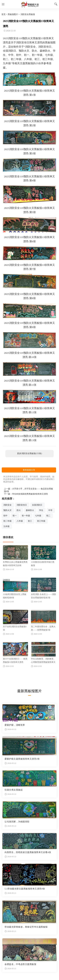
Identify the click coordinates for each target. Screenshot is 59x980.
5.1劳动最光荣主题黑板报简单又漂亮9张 (25, 889)
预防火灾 (7, 510)
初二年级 (7, 521)
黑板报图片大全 (29, 4)
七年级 (38, 516)
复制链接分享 (29, 470)
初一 (15, 516)
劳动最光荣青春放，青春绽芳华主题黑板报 (26, 927)
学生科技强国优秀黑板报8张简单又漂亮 (30, 494)
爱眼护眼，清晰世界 (15, 725)
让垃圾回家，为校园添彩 (17, 822)
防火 (19, 510)
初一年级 (26, 516)
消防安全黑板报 (28, 14)
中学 (50, 510)
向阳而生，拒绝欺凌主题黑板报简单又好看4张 (28, 852)
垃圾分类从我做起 (14, 790)
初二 (48, 516)
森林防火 (30, 510)
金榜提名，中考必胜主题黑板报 (20, 964)
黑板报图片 (13, 14)
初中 (5, 516)
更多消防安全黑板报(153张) (29, 453)
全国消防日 (37, 505)
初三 (30, 521)
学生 (41, 510)
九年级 (6, 526)
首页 (4, 14)
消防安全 (7, 505)
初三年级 (41, 521)
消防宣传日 (22, 505)
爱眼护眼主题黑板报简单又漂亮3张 (22, 759)
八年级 (20, 521)
